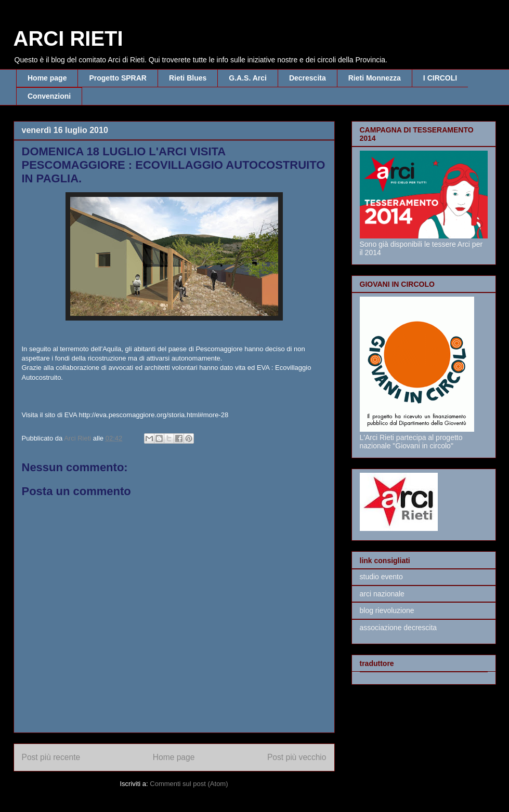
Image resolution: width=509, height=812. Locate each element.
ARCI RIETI (68, 38)
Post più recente (51, 757)
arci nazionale (382, 594)
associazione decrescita (399, 628)
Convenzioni (49, 96)
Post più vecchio (297, 757)
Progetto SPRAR (118, 78)
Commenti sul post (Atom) (189, 784)
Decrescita (308, 78)
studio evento (381, 577)
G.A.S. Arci (248, 78)
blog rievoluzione (387, 610)
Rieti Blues (188, 78)
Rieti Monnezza (375, 78)
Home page (47, 78)
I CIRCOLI (440, 78)
